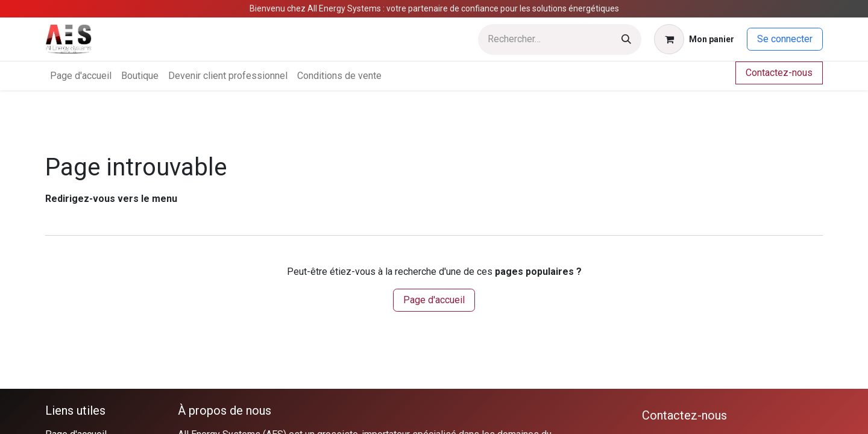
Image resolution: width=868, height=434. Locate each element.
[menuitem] (81, 76)
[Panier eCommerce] (694, 39)
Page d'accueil (434, 300)
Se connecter (785, 39)
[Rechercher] (626, 39)
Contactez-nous (779, 73)
